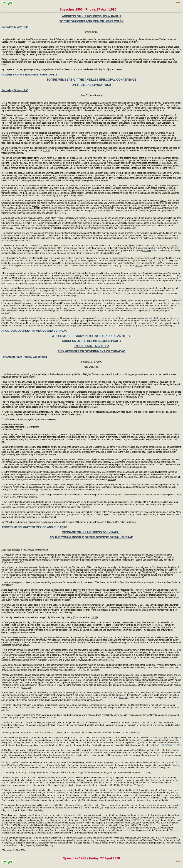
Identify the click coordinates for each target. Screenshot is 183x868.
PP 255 (168, 745)
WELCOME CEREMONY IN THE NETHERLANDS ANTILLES (91, 336)
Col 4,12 (26, 688)
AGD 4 (24, 118)
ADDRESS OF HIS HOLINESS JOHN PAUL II (91, 16)
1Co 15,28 (108, 660)
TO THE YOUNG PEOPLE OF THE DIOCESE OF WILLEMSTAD (92, 537)
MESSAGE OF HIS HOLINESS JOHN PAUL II (92, 532)
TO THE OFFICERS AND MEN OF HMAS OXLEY (91, 21)
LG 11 (163, 201)
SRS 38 (111, 480)
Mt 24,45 (125, 785)
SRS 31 (137, 820)
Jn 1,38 (83, 592)
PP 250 (176, 745)
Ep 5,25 (81, 670)
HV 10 (67, 758)
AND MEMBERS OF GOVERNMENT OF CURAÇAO (91, 351)
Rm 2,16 (123, 698)
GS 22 (94, 617)
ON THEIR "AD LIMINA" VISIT (91, 85)
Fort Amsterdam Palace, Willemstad (24, 357)
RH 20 (35, 206)
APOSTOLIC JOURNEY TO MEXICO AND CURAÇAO (34, 331)
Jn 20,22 (60, 213)
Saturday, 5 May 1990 (15, 27)
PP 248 (161, 745)
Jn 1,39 (76, 680)
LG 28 (155, 248)
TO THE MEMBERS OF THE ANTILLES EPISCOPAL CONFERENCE (91, 80)
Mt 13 (169, 133)
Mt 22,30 (53, 660)
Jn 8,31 (46, 150)
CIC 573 (146, 251)
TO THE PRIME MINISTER (91, 346)
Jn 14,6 (158, 625)
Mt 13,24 (154, 318)
